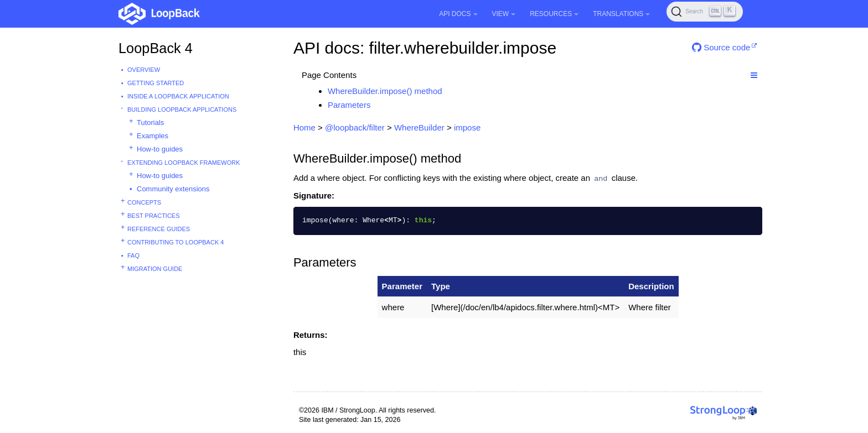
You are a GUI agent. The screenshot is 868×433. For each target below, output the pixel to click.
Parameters (349, 105)
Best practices (154, 216)
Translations (621, 14)
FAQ (133, 255)
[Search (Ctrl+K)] (705, 12)
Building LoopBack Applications (182, 109)
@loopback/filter (355, 127)
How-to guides (160, 149)
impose (467, 127)
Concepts (144, 202)
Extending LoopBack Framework (184, 163)
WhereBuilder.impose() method (385, 91)
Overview (144, 70)
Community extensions (173, 189)
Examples (153, 136)
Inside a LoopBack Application (178, 96)
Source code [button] (721, 47)
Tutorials (150, 122)
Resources (554, 14)
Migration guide (155, 269)
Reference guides (159, 229)
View (504, 14)
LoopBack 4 (156, 48)
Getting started (156, 83)
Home (304, 127)
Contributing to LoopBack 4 (175, 242)
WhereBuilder (419, 127)
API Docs (458, 14)
